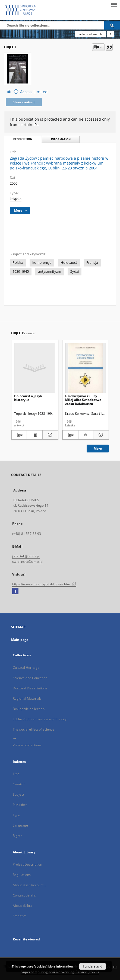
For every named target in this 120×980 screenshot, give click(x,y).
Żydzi (75, 271)
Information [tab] (61, 139)
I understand (93, 966)
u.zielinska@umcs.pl (28, 562)
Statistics (20, 916)
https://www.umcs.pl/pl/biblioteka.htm (44, 584)
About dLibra (23, 906)
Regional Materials (27, 698)
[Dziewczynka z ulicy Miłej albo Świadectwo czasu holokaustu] (86, 368)
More (98, 449)
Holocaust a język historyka (28, 398)
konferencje (42, 263)
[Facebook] (15, 591)
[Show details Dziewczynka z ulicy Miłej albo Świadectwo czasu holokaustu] (100, 435)
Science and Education (30, 678)
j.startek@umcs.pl (26, 556)
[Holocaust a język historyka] (35, 368)
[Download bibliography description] (19, 435)
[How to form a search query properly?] (110, 34)
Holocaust (69, 263)
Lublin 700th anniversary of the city (40, 719)
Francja (92, 263)
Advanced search (91, 34)
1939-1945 (21, 271)
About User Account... (29, 885)
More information (61, 966)
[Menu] (114, 4)
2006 (14, 183)
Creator (19, 784)
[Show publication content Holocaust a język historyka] (35, 435)
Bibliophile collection (29, 709)
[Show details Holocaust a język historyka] (49, 435)
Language (20, 825)
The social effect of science (34, 729)
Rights (18, 836)
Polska (18, 263)
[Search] (112, 25)
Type (16, 815)
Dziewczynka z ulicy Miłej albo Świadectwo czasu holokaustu (83, 400)
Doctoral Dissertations (30, 688)
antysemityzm (50, 271)
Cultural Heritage (26, 668)
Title (16, 774)
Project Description (27, 864)
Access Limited (27, 91)
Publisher (20, 805)
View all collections (27, 745)
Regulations (22, 875)
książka (16, 199)
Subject (18, 794)
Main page (20, 640)
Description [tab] (23, 139)
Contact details (24, 895)
